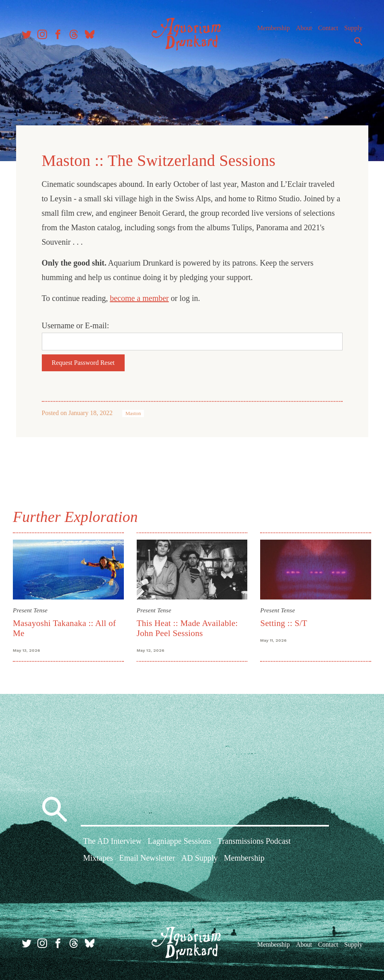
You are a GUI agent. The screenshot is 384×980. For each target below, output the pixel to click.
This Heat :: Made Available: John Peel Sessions (187, 628)
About (304, 28)
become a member (139, 298)
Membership (274, 28)
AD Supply (200, 858)
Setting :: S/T (284, 623)
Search (358, 41)
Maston (133, 413)
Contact (328, 28)
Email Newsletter (147, 858)
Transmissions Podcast (254, 841)
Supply (353, 28)
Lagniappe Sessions (179, 841)
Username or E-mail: (76, 325)
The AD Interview (113, 841)
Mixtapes (98, 858)
